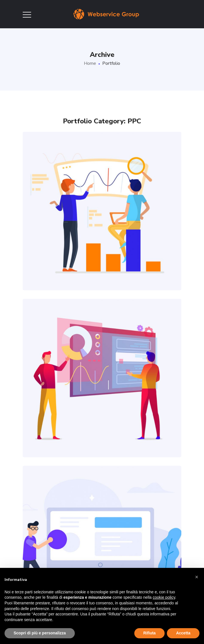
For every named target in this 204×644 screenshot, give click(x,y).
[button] (197, 577)
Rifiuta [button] (150, 633)
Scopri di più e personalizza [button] (40, 633)
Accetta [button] (183, 633)
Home (90, 63)
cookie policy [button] (164, 597)
